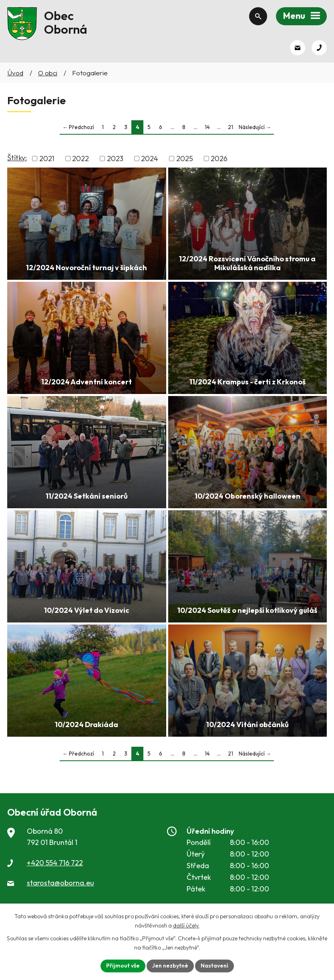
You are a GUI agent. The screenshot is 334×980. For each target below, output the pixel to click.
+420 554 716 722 (55, 863)
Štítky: (17, 158)
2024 (150, 159)
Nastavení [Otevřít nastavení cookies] (214, 966)
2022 (80, 159)
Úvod (15, 73)
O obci (48, 73)
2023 (115, 159)
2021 (47, 159)
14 (207, 127)
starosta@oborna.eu (60, 883)
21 (230, 127)
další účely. (186, 925)
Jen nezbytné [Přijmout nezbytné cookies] (170, 966)
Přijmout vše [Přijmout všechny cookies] (123, 966)
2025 (185, 159)
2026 (219, 159)
